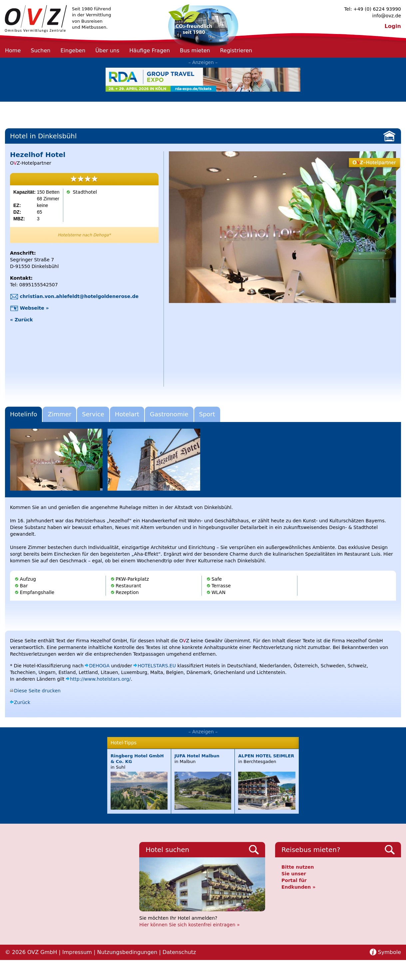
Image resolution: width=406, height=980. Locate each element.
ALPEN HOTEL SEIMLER (266, 756)
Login (393, 26)
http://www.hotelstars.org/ (100, 679)
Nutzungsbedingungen (127, 952)
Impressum (77, 952)
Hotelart (127, 414)
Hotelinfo (23, 414)
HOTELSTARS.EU (157, 666)
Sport (207, 414)
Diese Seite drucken (37, 691)
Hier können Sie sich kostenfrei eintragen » (190, 925)
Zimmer (59, 414)
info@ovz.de (387, 16)
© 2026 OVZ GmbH (31, 952)
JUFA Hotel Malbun (197, 756)
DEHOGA (99, 666)
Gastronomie (169, 414)
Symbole (390, 952)
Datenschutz (179, 952)
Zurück (22, 702)
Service (93, 414)
